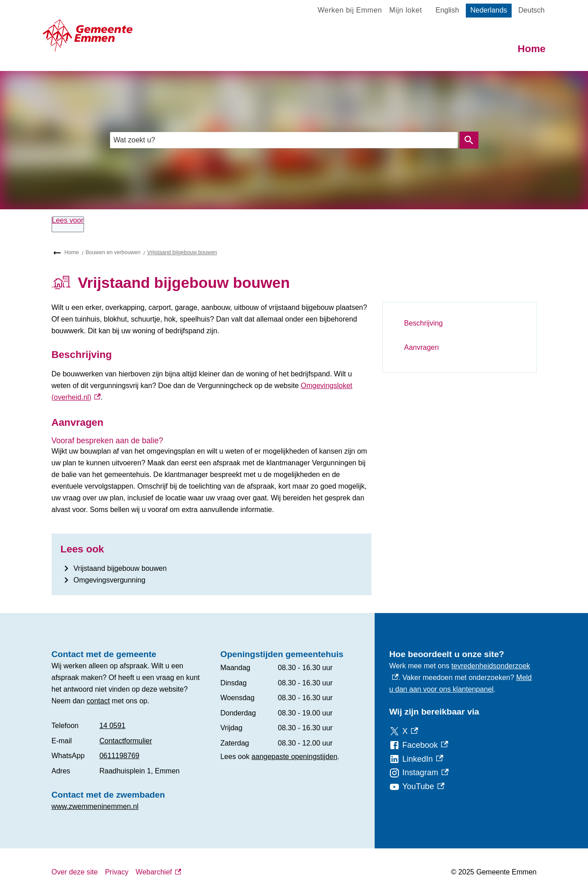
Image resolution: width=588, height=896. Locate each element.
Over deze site (75, 872)
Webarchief (158, 872)
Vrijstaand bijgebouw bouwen (182, 252)
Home (531, 49)
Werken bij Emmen (350, 10)
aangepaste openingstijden (294, 757)
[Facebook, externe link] (418, 745)
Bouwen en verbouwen (113, 252)
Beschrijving (424, 323)
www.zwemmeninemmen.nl (95, 806)
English (447, 10)
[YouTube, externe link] (417, 787)
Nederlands (489, 10)
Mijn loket (406, 10)
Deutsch (532, 10)
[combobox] (284, 140)
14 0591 (112, 726)
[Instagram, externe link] (419, 773)
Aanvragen (422, 347)
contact (98, 701)
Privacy (117, 872)
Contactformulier (126, 741)
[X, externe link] (403, 731)
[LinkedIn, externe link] (416, 759)
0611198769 (119, 756)
